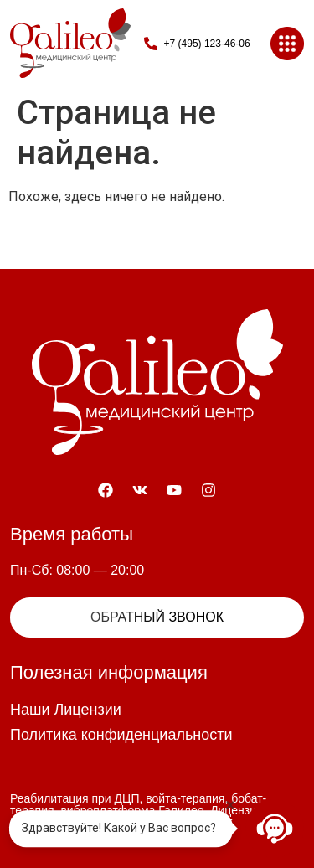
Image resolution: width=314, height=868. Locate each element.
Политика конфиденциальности (121, 735)
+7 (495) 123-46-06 (207, 44)
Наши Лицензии (66, 710)
